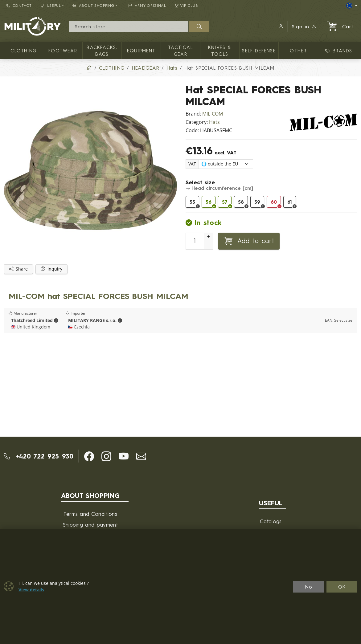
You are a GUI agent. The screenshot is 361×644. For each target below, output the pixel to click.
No (309, 587)
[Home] (89, 68)
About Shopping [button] (93, 5)
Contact (19, 5)
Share (18, 269)
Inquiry (51, 269)
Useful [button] (51, 5)
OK (342, 587)
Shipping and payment (90, 525)
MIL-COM (213, 114)
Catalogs (271, 521)
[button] (281, 26)
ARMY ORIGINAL (147, 5)
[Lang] (352, 6)
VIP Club (187, 5)
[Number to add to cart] (195, 241)
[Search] (129, 26)
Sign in (304, 26)
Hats (214, 122)
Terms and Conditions (90, 514)
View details (31, 590)
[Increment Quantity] (208, 237)
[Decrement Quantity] (208, 245)
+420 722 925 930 (39, 456)
